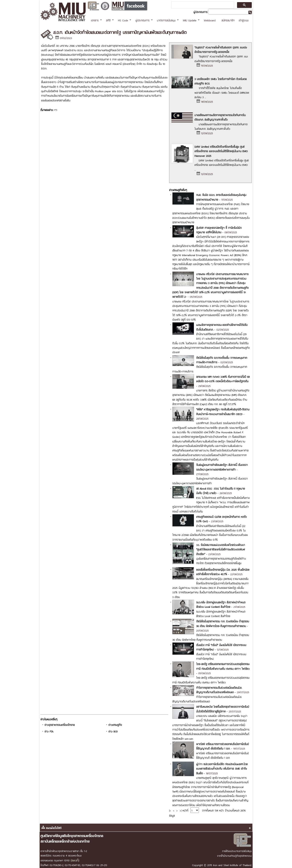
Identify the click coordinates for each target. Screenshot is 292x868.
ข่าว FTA (49, 731)
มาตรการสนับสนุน (166, 20)
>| (181, 810)
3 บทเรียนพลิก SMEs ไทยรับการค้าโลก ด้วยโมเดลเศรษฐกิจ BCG (221, 81)
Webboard (210, 20)
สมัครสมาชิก (228, 20)
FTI (56, 110)
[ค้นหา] (202, 5)
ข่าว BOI (113, 731)
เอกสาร (95, 20)
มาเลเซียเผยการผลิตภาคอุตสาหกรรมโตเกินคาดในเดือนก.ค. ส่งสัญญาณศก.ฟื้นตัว (220, 117)
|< (170, 810)
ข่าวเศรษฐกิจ (115, 724)
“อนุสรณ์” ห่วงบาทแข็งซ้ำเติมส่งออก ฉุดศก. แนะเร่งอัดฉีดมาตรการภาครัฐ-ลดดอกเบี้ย (221, 49)
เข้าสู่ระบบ (244, 20)
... (205, 97)
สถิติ (108, 20)
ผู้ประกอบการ (142, 20)
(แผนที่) (75, 860)
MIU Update (190, 20)
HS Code (123, 20)
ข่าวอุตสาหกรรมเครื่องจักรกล (60, 724)
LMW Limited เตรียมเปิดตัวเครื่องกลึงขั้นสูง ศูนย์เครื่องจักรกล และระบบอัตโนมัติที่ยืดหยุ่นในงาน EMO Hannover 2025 (221, 151)
